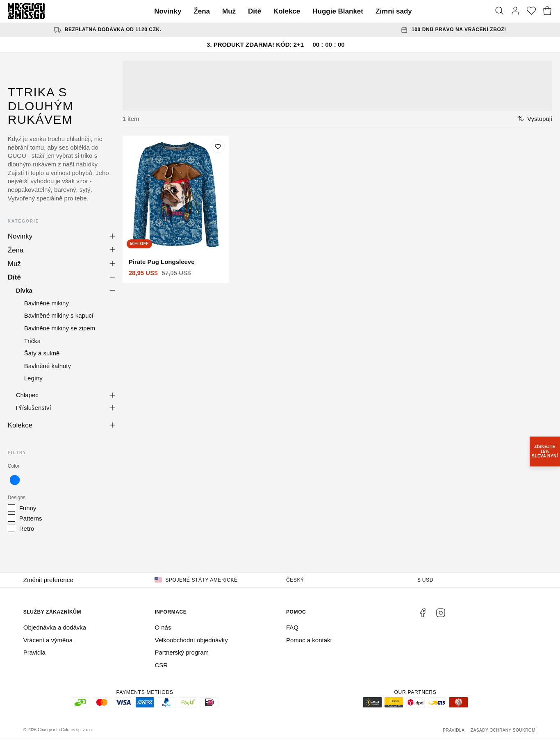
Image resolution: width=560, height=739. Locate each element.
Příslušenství (34, 408)
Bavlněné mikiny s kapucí (59, 315)
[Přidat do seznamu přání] (218, 146)
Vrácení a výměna (48, 640)
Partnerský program (182, 652)
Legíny (33, 378)
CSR (161, 665)
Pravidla (34, 652)
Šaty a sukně (42, 353)
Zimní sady (394, 11)
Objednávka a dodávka (55, 627)
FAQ (292, 627)
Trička (32, 341)
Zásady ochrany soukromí (504, 730)
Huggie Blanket (338, 11)
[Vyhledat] (499, 11)
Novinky (168, 11)
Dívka (24, 290)
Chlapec (27, 395)
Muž (229, 11)
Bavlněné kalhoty (48, 366)
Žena (202, 11)
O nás (163, 627)
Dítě (255, 11)
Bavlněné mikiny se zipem (60, 328)
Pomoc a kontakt (309, 640)
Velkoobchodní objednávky (191, 640)
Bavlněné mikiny (47, 303)
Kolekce (287, 11)
